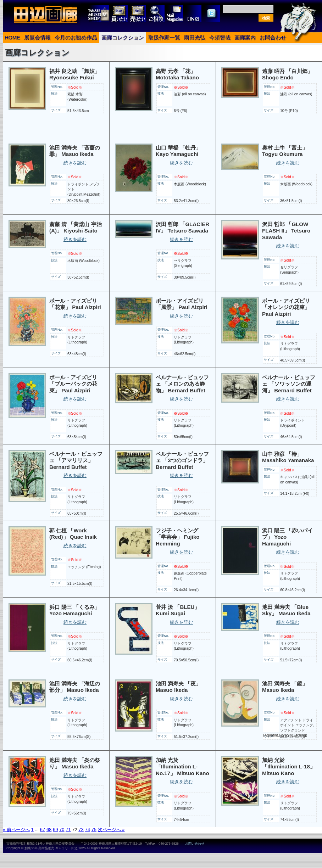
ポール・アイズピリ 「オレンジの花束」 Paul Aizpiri (286, 307)
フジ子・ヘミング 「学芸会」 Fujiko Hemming (178, 537)
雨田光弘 (195, 38)
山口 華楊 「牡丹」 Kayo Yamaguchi (178, 151)
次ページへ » (111, 830)
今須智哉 (220, 38)
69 (55, 830)
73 (81, 830)
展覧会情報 (37, 38)
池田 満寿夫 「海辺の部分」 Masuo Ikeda (75, 687)
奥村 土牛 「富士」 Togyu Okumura (285, 151)
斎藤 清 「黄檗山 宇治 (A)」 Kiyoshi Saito (76, 228)
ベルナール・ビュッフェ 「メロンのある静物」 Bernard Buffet (182, 384)
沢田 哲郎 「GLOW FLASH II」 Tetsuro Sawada (286, 231)
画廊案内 (245, 38)
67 (43, 830)
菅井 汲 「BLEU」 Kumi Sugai (178, 610)
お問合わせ (273, 38)
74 (87, 830)
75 (94, 830)
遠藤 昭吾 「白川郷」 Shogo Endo (287, 74)
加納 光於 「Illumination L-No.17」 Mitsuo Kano (182, 767)
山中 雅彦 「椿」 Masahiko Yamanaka (288, 457)
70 (62, 830)
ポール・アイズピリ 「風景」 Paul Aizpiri (182, 304)
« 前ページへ (16, 830)
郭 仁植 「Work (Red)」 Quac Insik (73, 534)
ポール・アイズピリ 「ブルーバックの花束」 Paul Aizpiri (73, 384)
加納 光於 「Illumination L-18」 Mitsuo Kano (289, 767)
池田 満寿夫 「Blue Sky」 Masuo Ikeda (286, 610)
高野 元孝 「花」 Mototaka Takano (177, 74)
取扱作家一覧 (164, 38)
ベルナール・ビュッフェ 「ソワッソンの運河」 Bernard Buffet (289, 384)
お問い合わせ (195, 844)
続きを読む (75, 163)
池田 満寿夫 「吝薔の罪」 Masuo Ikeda (75, 151)
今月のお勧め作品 (76, 38)
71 (68, 830)
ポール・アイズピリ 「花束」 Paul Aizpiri (75, 304)
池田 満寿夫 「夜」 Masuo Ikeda (178, 687)
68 (49, 830)
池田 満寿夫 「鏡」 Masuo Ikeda (285, 687)
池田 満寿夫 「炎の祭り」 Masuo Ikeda (75, 763)
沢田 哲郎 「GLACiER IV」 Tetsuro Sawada (182, 228)
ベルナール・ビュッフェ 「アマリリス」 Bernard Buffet (76, 460)
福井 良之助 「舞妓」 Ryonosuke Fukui (75, 74)
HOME (12, 38)
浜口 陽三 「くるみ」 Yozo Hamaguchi (75, 610)
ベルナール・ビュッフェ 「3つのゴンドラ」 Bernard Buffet (182, 460)
